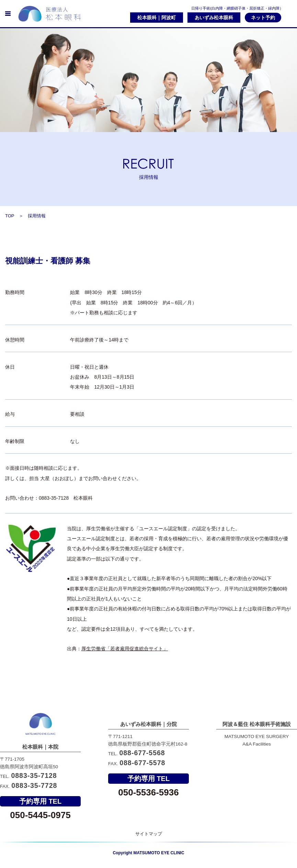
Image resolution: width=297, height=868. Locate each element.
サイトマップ (149, 834)
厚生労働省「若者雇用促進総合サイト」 (125, 649)
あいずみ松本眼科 (214, 18)
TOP (10, 216)
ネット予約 (263, 18)
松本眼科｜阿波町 (157, 18)
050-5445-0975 (40, 815)
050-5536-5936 (148, 815)
